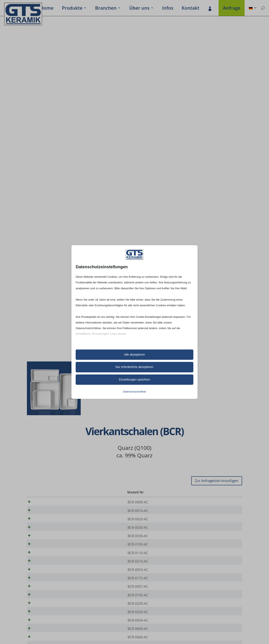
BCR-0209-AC (46, 620)
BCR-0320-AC (46, 630)
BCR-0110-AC (46, 561)
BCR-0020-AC (46, 522)
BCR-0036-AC (46, 542)
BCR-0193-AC (46, 611)
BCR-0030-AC (46, 532)
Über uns (139, 9)
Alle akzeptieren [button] (134, 355)
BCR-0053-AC (46, 581)
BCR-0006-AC (46, 502)
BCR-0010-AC (46, 512)
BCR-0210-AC (46, 571)
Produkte (72, 9)
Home (47, 9)
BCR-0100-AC (46, 551)
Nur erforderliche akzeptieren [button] (135, 367)
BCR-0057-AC (46, 601)
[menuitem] (253, 9)
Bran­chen (106, 9)
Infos (168, 9)
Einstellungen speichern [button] (135, 380)
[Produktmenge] (225, 502)
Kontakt (190, 9)
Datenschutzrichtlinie (134, 392)
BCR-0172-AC (46, 591)
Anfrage (232, 9)
